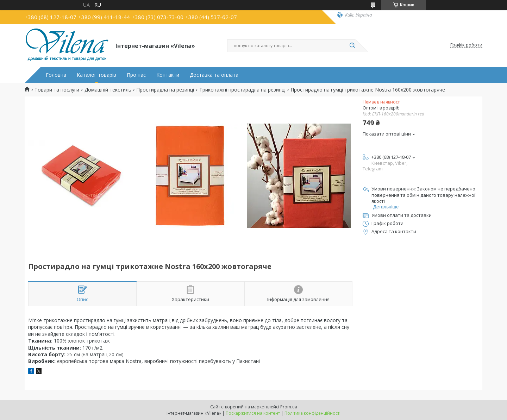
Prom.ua (289, 407)
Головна (56, 75)
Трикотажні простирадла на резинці (242, 90)
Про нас (136, 75)
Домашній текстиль (108, 90)
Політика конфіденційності (312, 413)
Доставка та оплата (214, 75)
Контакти (168, 75)
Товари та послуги (57, 90)
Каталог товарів (96, 75)
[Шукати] (352, 46)
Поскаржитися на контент (253, 413)
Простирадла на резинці (165, 90)
